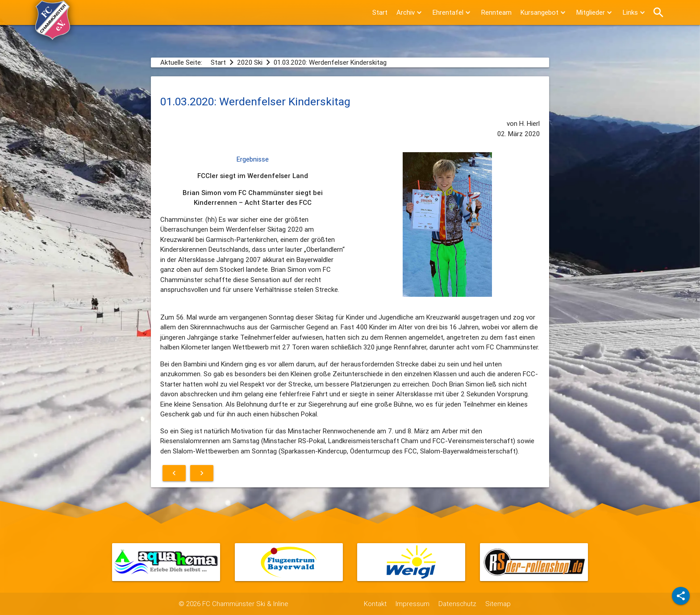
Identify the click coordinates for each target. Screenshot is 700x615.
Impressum (412, 604)
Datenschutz (457, 604)
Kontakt (375, 604)
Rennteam (496, 12)
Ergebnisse (253, 159)
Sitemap (498, 604)
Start (380, 12)
